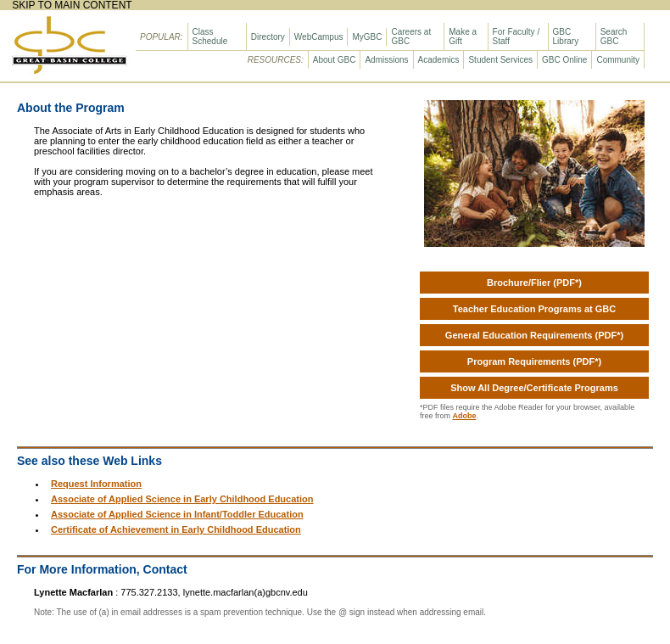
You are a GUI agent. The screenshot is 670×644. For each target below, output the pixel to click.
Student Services (500, 60)
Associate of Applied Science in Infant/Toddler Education (177, 514)
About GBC (335, 60)
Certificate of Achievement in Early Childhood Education (176, 529)
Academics (439, 60)
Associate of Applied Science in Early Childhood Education (182, 499)
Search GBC (614, 36)
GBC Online (564, 60)
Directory (268, 37)
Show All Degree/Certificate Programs (534, 388)
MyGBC (367, 37)
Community (618, 60)
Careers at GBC (411, 36)
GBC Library (566, 36)
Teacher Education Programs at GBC (534, 309)
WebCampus (319, 37)
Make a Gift (463, 36)
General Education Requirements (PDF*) (534, 335)
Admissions (386, 60)
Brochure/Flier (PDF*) (534, 283)
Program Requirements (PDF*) (534, 361)
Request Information (96, 484)
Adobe (465, 416)
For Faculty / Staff (516, 36)
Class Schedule (210, 36)
